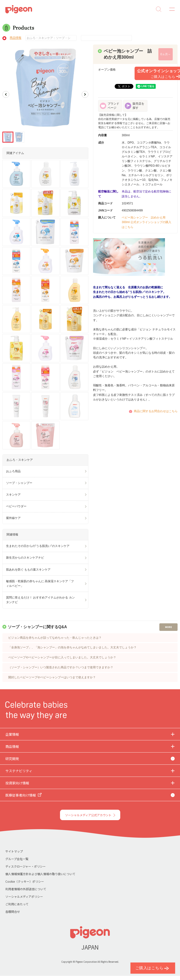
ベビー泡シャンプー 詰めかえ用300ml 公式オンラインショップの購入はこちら (146, 222)
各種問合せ (13, 912)
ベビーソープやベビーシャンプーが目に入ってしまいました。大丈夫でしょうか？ (62, 657)
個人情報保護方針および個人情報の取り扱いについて (40, 874)
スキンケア (13, 495)
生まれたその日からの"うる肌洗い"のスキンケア (38, 546)
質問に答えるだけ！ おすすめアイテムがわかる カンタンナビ (40, 600)
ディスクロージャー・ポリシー (26, 866)
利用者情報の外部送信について (26, 889)
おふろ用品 (13, 471)
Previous (6, 94)
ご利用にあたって (17, 904)
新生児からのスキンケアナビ (25, 558)
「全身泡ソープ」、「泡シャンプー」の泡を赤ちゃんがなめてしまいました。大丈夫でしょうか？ (72, 647)
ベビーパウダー (16, 506)
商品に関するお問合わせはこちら (156, 411)
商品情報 (16, 38)
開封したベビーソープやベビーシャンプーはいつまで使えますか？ (52, 677)
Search (159, 9)
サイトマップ (14, 851)
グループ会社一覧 (17, 859)
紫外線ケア (13, 518)
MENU (170, 9)
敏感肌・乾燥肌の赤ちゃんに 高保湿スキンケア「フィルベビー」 (40, 584)
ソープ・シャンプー (19, 483)
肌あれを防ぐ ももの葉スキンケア (28, 570)
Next (85, 94)
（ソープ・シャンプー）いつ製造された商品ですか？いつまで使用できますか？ (61, 667)
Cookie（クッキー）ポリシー (25, 881)
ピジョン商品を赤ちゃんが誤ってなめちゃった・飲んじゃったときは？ (55, 638)
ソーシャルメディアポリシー (24, 896)
